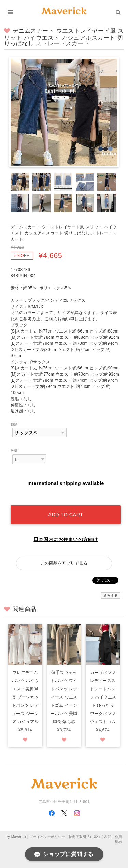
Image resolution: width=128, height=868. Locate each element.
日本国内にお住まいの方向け (66, 539)
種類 (14, 424)
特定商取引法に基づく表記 (90, 837)
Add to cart (66, 515)
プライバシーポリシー (47, 837)
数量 (14, 451)
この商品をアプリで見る (64, 563)
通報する (111, 595)
